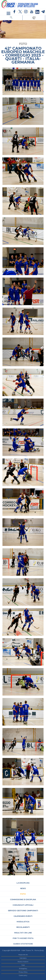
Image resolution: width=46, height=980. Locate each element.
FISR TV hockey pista (23, 938)
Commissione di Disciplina (23, 900)
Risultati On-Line (23, 933)
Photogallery (23, 969)
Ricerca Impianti (23, 962)
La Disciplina (23, 883)
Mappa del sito (23, 955)
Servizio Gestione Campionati (23, 911)
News (23, 888)
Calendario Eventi (23, 916)
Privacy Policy (23, 972)
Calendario (23, 958)
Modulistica (23, 922)
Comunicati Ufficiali (23, 905)
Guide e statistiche (23, 944)
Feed (23, 965)
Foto (23, 894)
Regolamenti (23, 927)
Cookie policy (23, 975)
